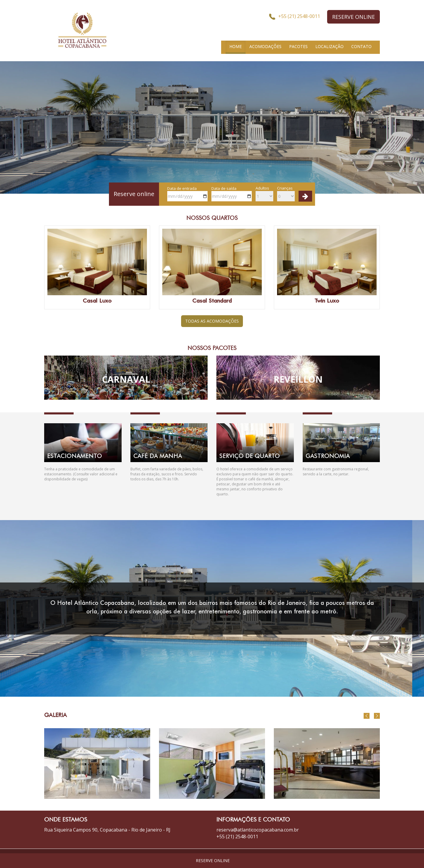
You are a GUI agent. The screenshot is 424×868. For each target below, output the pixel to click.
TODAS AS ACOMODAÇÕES (212, 321)
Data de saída (232, 194)
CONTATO (361, 46)
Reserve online (134, 194)
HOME (236, 46)
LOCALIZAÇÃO (329, 46)
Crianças (286, 193)
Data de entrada (187, 194)
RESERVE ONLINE (353, 17)
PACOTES (298, 46)
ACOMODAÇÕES (265, 46)
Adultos (264, 193)
